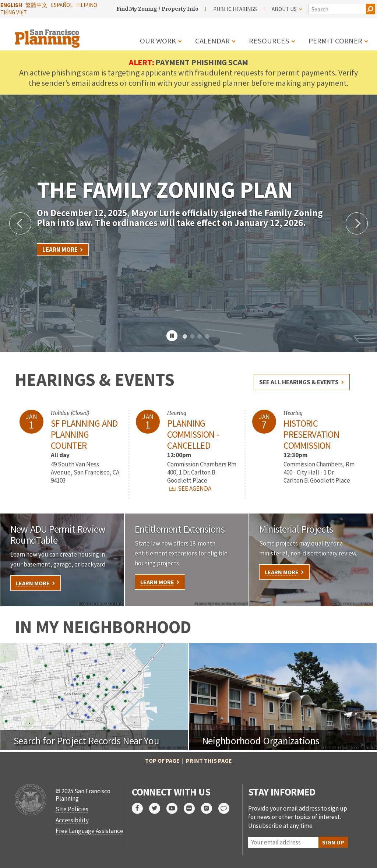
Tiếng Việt (14, 12)
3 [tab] (200, 337)
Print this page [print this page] (209, 761)
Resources (269, 41)
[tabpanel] (188, 223)
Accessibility (72, 820)
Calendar (212, 41)
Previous (20, 223)
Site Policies (72, 809)
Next (357, 223)
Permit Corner (335, 41)
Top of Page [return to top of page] (162, 761)
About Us (287, 9)
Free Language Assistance (89, 831)
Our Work (158, 41)
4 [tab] (207, 337)
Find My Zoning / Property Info (157, 9)
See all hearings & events (299, 382)
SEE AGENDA (190, 488)
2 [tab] (192, 337)
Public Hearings (235, 9)
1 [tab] (185, 337)
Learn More (60, 250)
